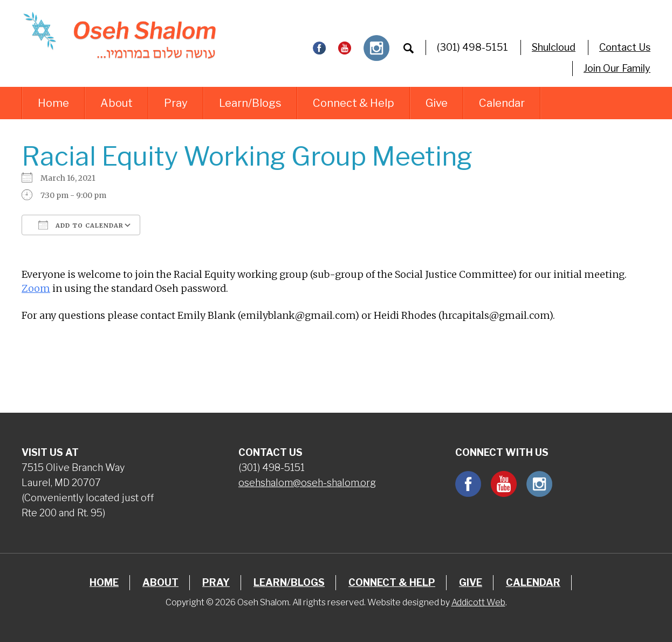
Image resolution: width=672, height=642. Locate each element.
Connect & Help (354, 103)
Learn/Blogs (250, 103)
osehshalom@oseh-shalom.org (307, 483)
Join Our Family (617, 68)
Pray (176, 103)
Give (437, 103)
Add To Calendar (81, 225)
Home (53, 103)
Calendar (502, 103)
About (116, 103)
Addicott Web (478, 602)
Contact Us (625, 47)
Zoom (36, 288)
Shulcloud (554, 47)
